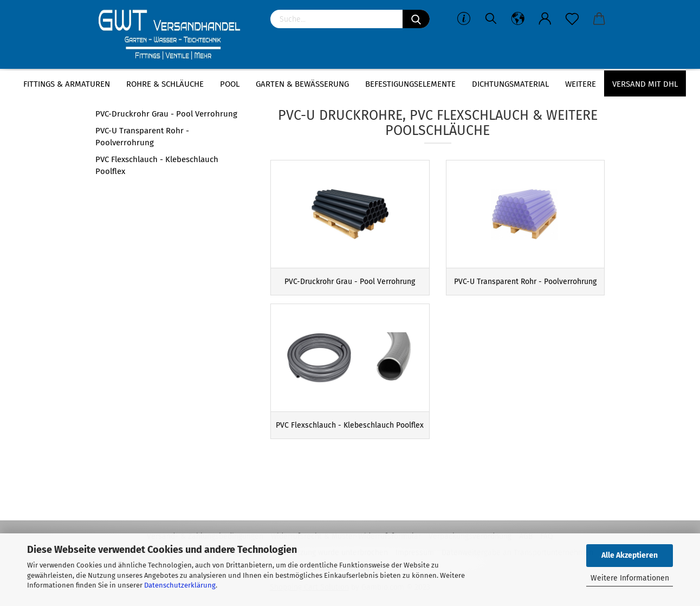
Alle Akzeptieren (630, 555)
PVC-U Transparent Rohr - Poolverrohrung (142, 136)
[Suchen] (416, 19)
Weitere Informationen (630, 578)
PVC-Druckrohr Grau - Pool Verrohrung (166, 114)
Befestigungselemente (410, 84)
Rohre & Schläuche (165, 84)
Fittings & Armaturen (67, 84)
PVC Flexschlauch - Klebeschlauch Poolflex (157, 165)
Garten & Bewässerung (302, 84)
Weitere (581, 84)
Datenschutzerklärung (180, 585)
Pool (230, 84)
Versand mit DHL (645, 84)
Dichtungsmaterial (510, 84)
